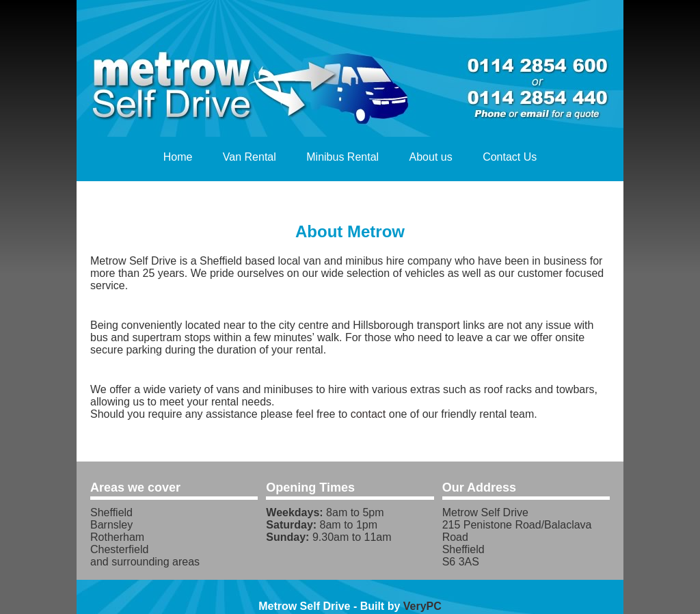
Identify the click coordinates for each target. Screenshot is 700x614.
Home (178, 157)
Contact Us (510, 157)
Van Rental (250, 157)
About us (431, 157)
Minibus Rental (342, 157)
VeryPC (422, 606)
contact (368, 414)
